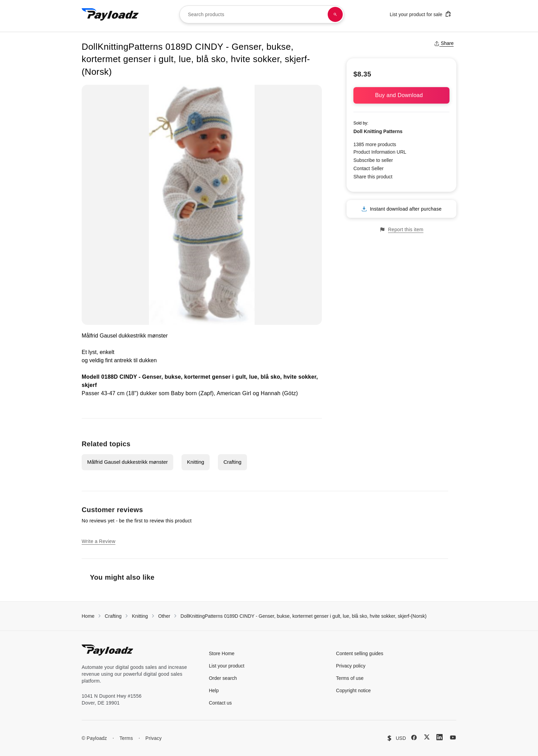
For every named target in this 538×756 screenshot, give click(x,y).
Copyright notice (353, 690)
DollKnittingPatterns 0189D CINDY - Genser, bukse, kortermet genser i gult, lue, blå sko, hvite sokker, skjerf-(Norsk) (303, 616)
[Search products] (335, 14)
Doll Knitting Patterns (378, 131)
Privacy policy (351, 666)
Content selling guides (360, 653)
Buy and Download (401, 95)
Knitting (196, 462)
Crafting (232, 462)
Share (444, 43)
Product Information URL (380, 152)
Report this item (401, 230)
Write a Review (98, 541)
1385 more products (375, 144)
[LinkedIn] (440, 737)
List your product (227, 666)
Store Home (222, 653)
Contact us (220, 703)
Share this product (373, 177)
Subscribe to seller (373, 160)
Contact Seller (369, 168)
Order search (223, 678)
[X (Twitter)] (427, 737)
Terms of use (350, 678)
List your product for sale (421, 14)
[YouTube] (453, 737)
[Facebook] (414, 737)
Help (214, 690)
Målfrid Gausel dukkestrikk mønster (127, 462)
